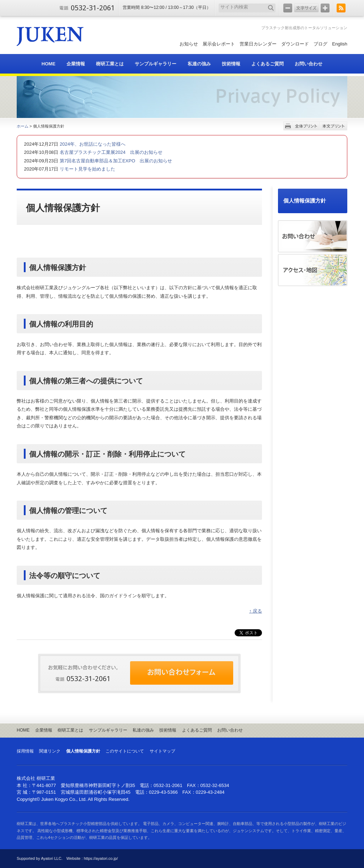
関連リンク (50, 751)
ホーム (23, 126)
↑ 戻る (256, 611)
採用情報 (25, 751)
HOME (23, 730)
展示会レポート (219, 44)
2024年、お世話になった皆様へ (92, 144)
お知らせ (189, 44)
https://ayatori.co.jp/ (101, 858)
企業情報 (44, 730)
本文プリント (334, 126)
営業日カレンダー (258, 44)
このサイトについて (125, 751)
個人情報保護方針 (305, 201)
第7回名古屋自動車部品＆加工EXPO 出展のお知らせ (115, 161)
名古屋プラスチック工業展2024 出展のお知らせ (110, 152)
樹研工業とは (70, 730)
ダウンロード (295, 44)
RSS (341, 8)
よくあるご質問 (197, 730)
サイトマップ (162, 751)
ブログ (320, 44)
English (340, 44)
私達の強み (143, 730)
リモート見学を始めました (87, 169)
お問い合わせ (230, 730)
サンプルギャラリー (108, 730)
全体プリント (306, 126)
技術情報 (168, 730)
